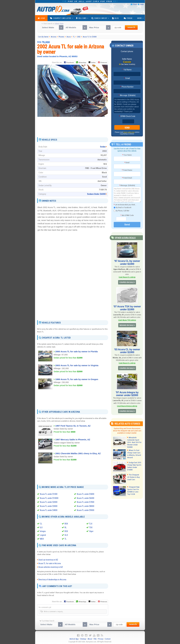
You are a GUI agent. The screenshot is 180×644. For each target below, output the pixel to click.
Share (135, 4)
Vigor (91, 531)
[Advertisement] (73, 130)
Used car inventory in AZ (48, 559)
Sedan (103, 147)
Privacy (101, 638)
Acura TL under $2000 (49, 502)
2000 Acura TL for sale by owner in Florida (76, 351)
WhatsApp (82, 62)
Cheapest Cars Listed (61, 18)
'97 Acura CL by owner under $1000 (127, 262)
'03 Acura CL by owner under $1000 (127, 351)
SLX (66, 534)
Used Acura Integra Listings (127, 406)
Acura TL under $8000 (85, 506)
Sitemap (83, 638)
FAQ (95, 638)
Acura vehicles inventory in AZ (51, 567)
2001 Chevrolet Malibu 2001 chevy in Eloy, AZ (78, 453)
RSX (66, 531)
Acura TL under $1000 (49, 494)
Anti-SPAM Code (127, 215)
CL (41, 523)
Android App (74, 638)
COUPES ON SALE (126, 282)
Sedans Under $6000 (96, 194)
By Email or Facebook (122, 208)
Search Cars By (99, 18)
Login (142, 4)
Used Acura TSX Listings (127, 320)
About (90, 638)
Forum (128, 18)
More (139, 18)
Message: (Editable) (127, 95)
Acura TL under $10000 (49, 498)
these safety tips (129, 132)
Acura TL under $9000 (85, 510)
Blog (115, 18)
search (131, 27)
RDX (66, 523)
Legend (43, 534)
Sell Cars (81, 18)
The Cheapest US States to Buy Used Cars (134, 477)
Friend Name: (127, 170)
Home (41, 18)
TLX (91, 523)
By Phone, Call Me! (121, 211)
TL (66, 538)
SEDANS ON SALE (127, 325)
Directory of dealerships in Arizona (52, 579)
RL (66, 527)
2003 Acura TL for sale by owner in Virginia (77, 365)
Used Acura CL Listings (127, 277)
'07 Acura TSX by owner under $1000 (127, 308)
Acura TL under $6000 (85, 498)
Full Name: (127, 70)
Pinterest (104, 62)
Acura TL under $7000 (85, 502)
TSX (91, 527)
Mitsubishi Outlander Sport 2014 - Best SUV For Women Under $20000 (134, 442)
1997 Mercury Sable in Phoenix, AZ (73, 440)
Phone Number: (127, 87)
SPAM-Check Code (127, 116)
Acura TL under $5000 (85, 494)
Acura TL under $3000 (49, 506)
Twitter (92, 62)
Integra (43, 531)
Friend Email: (127, 178)
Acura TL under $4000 (49, 510)
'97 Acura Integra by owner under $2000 (127, 394)
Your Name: (127, 155)
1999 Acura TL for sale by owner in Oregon (77, 379)
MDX (42, 538)
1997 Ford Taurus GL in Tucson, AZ (73, 426)
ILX (41, 527)
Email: (127, 78)
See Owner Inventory (128, 64)
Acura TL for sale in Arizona (50, 563)
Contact (108, 638)
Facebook (70, 62)
